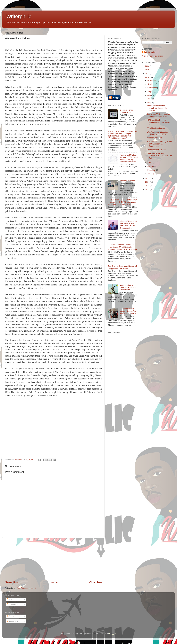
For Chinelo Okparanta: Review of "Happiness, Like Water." (122, 267)
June (150, 99)
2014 (147, 182)
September (152, 88)
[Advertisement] (53, 559)
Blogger (113, 634)
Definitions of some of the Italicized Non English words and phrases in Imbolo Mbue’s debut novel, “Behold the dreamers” (123, 135)
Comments (12, 604)
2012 (147, 189)
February (152, 170)
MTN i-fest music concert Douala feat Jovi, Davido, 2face (128, 311)
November (152, 80)
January (151, 174)
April (150, 163)
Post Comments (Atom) (26, 588)
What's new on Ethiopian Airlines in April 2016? (157, 133)
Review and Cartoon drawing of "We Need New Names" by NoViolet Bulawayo (129, 158)
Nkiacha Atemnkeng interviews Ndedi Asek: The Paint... (159, 156)
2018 (147, 70)
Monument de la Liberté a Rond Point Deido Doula (128, 287)
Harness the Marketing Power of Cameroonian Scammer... (159, 144)
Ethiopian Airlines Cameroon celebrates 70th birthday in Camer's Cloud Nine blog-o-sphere (123, 247)
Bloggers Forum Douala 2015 (126, 111)
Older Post (96, 582)
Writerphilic (19, 16)
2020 (147, 66)
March (150, 166)
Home (54, 582)
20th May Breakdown (156, 128)
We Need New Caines (156, 150)
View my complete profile (153, 56)
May (150, 102)
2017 (147, 73)
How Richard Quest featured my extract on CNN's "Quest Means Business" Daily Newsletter (122, 202)
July (149, 95)
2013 (147, 186)
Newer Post (12, 582)
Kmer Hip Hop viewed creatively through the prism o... (157, 108)
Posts (10, 599)
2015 (147, 178)
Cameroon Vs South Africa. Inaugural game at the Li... (159, 115)
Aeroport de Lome (127, 181)
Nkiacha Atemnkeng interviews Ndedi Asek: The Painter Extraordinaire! (128, 225)
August (151, 92)
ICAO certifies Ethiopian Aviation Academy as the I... (158, 122)
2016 (147, 77)
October (151, 84)
